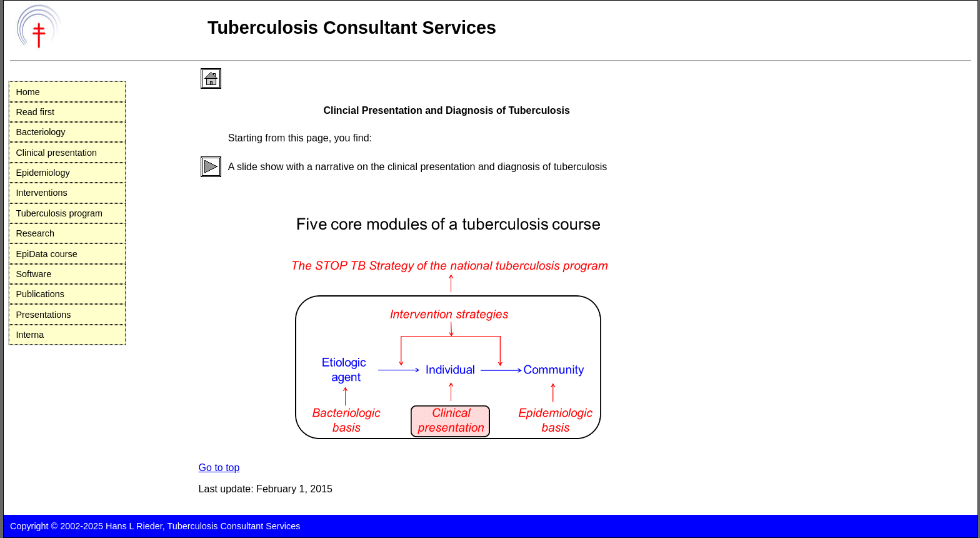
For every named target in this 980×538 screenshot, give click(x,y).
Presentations (43, 315)
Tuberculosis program (59, 213)
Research (35, 233)
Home (27, 92)
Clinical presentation (56, 153)
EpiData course (46, 254)
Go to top (219, 468)
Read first (35, 112)
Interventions (41, 193)
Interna (30, 335)
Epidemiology (42, 173)
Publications (40, 294)
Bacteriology (40, 132)
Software (33, 274)
